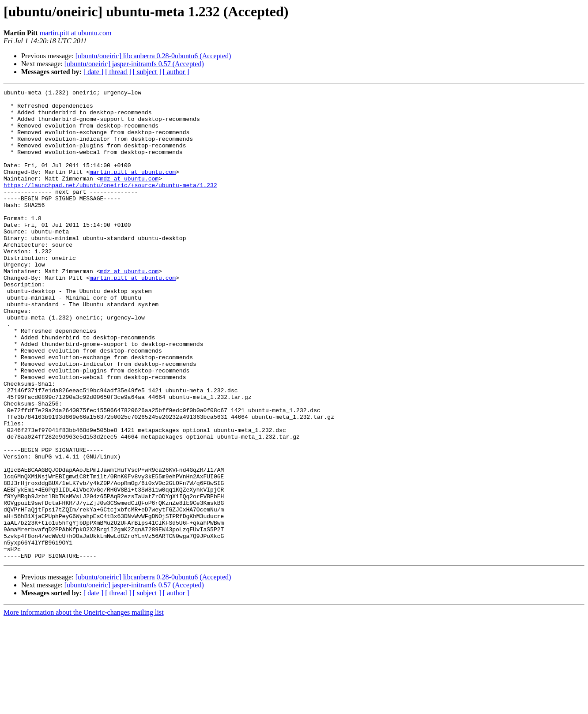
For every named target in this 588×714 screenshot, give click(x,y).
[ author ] (176, 72)
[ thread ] (118, 72)
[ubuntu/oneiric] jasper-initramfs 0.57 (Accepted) (134, 64)
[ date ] (93, 72)
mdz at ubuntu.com (129, 197)
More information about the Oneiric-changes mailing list (84, 706)
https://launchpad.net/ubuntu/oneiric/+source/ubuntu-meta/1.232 (110, 205)
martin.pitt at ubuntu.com (76, 33)
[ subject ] (147, 72)
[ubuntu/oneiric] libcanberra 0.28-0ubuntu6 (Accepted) (153, 56)
